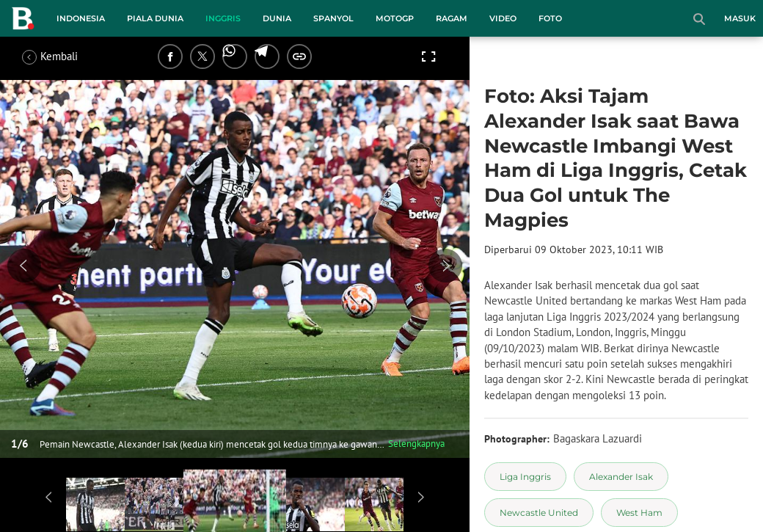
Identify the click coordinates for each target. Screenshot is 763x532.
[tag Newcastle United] (539, 513)
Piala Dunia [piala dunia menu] (155, 18)
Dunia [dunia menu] (277, 18)
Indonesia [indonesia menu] (81, 18)
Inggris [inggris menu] (223, 18)
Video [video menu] (503, 18)
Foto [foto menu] (550, 18)
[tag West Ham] (639, 513)
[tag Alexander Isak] (621, 477)
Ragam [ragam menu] (452, 18)
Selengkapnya (416, 444)
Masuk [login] (740, 18)
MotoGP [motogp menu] (395, 18)
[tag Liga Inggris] (525, 477)
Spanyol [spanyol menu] (333, 18)
